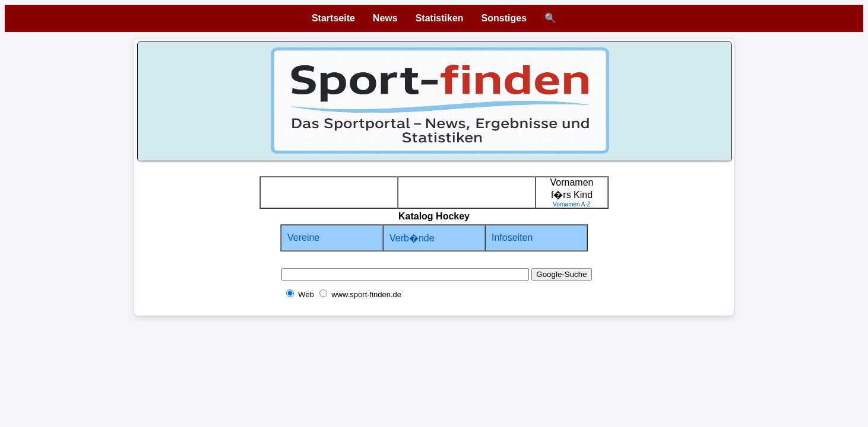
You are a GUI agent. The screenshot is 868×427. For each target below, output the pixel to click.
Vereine (303, 238)
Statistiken (440, 18)
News (385, 18)
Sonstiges (504, 18)
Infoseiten (512, 238)
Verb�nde (412, 238)
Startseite (333, 18)
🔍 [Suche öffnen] (550, 18)
